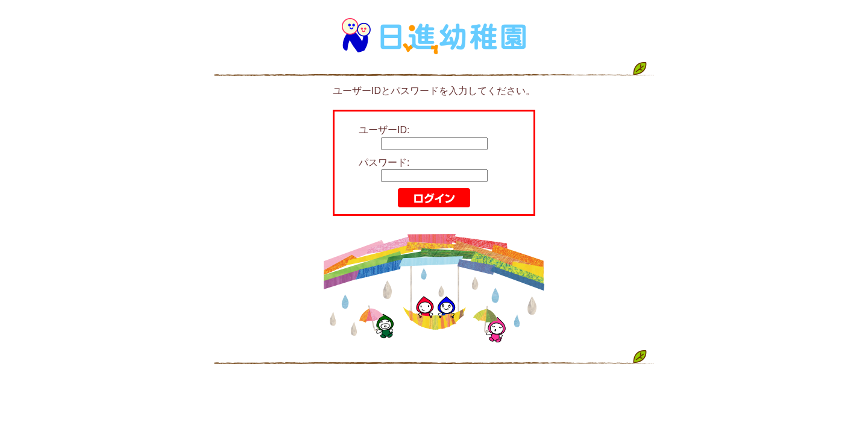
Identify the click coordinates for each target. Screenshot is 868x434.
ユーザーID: (384, 130)
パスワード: (384, 162)
